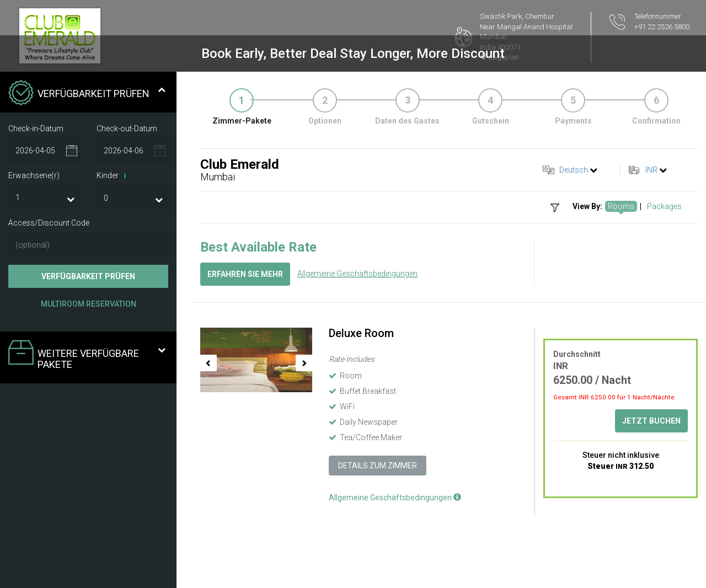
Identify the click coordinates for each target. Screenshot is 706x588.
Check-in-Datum (36, 129)
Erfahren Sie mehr (245, 274)
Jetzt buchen (651, 421)
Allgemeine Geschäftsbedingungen (357, 274)
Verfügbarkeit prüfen (88, 276)
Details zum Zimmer (378, 466)
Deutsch (574, 170)
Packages (664, 206)
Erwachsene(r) (34, 175)
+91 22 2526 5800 (662, 27)
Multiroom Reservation (89, 304)
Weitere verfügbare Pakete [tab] (87, 355)
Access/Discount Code (49, 223)
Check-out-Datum (127, 129)
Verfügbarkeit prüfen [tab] (87, 94)
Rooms (621, 206)
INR (651, 170)
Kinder (113, 176)
